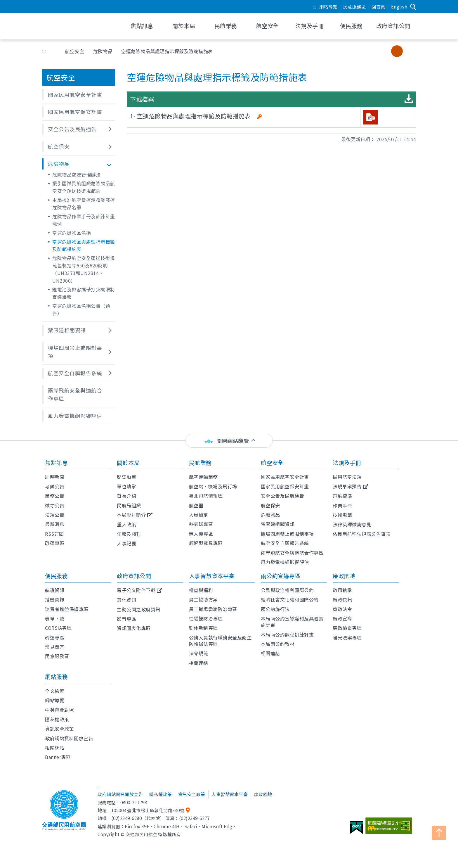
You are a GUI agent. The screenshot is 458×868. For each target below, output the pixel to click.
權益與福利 (201, 590)
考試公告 (55, 486)
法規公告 (55, 515)
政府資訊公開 (134, 576)
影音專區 (126, 619)
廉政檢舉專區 (347, 628)
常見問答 (55, 647)
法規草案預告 (347, 486)
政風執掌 (342, 590)
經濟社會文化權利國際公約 (290, 599)
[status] (229, 441)
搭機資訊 (55, 599)
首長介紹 (126, 496)
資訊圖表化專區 (134, 628)
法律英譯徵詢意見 (352, 524)
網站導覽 (328, 6)
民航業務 (200, 463)
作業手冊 (342, 506)
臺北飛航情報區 (206, 496)
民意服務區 (355, 6)
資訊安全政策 (59, 729)
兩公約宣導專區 (281, 576)
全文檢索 (55, 691)
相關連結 (199, 663)
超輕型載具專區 (206, 543)
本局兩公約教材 (278, 644)
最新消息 (55, 524)
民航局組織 (129, 505)
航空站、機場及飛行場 (213, 486)
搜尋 (413, 7)
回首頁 (378, 6)
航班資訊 (55, 590)
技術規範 (342, 515)
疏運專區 (55, 543)
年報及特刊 (129, 534)
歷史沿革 (126, 477)
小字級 (385, 51)
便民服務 (56, 576)
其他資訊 (126, 600)
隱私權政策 (57, 719)
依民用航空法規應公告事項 (362, 534)
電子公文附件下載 (136, 590)
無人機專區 (201, 534)
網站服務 (56, 677)
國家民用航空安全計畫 (285, 477)
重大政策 (126, 524)
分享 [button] (370, 51)
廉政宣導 (342, 618)
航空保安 (270, 505)
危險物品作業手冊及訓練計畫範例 (84, 220)
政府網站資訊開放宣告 (120, 794)
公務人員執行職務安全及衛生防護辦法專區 (220, 641)
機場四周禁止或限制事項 (287, 534)
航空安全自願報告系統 (285, 543)
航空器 (196, 505)
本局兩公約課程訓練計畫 (287, 634)
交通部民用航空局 (80, 26)
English (399, 6)
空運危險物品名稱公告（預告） (81, 309)
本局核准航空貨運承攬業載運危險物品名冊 (84, 204)
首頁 (52, 51)
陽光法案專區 (347, 637)
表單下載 (55, 618)
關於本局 (128, 463)
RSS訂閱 (54, 534)
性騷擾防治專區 (206, 618)
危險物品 (103, 51)
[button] (79, 95)
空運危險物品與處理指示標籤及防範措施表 (84, 245)
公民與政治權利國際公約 (287, 590)
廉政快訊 (342, 599)
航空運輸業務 (203, 477)
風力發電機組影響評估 (285, 562)
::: (315, 6)
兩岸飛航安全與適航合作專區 (292, 553)
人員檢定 (199, 515)
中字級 (397, 51)
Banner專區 (58, 757)
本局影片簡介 (131, 515)
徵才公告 (55, 505)
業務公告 (55, 496)
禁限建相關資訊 (278, 524)
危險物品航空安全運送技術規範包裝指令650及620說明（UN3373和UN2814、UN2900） (84, 269)
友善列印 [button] (355, 51)
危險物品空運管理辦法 (76, 174)
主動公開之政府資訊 (139, 609)
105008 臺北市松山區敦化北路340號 (148, 810)
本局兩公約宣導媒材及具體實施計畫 (292, 622)
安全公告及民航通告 (283, 496)
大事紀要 (126, 543)
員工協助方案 (203, 599)
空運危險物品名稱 (72, 233)
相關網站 (55, 748)
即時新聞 (55, 477)
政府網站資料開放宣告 (69, 738)
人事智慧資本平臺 (212, 576)
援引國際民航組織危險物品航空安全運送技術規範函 (84, 187)
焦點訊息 (56, 463)
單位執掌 (126, 486)
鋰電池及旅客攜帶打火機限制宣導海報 (84, 293)
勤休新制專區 (203, 628)
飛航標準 (342, 496)
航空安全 (75, 51)
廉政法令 (342, 609)
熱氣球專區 (201, 524)
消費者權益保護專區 (67, 609)
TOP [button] (439, 833)
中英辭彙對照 (59, 710)
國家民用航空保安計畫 (285, 486)
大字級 (409, 51)
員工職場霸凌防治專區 (213, 609)
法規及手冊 (347, 463)
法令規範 (199, 653)
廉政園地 (344, 576)
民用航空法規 (347, 477)
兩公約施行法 (275, 609)
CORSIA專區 (58, 628)
